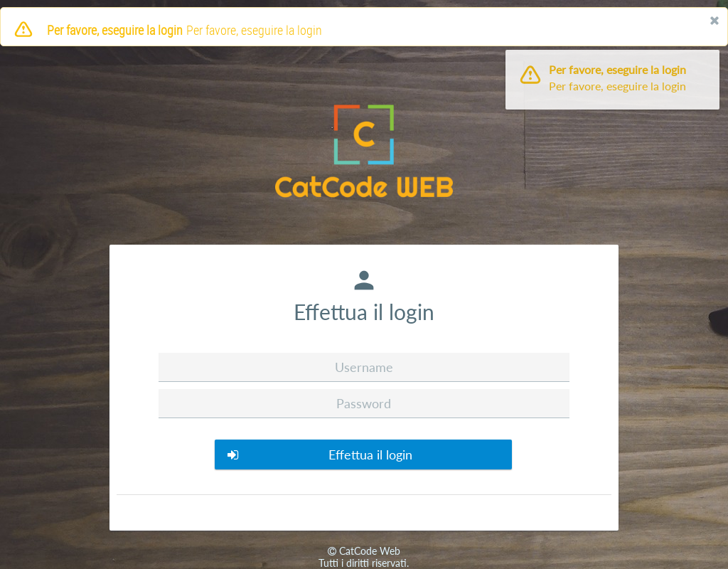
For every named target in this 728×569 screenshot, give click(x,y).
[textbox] (364, 367)
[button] (363, 454)
